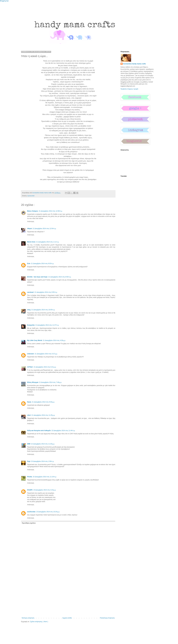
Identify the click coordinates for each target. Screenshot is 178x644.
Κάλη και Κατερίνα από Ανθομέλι (39, 431)
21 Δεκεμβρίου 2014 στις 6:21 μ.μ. (45, 367)
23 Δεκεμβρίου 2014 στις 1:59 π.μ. (43, 461)
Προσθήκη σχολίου (29, 523)
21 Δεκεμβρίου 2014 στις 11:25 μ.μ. (43, 415)
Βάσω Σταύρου (33, 211)
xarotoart (30, 292)
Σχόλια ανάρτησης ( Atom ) (39, 622)
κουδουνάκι (31, 512)
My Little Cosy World (35, 340)
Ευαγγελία (31, 325)
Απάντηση (31, 222)
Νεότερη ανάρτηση (28, 618)
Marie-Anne (31, 242)
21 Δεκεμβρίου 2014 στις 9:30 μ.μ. (43, 402)
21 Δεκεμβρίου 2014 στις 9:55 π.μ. (46, 292)
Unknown (31, 354)
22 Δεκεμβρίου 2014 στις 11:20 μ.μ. (43, 444)
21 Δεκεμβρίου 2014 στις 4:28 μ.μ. (54, 340)
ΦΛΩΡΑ (30, 490)
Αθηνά (29, 229)
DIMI (29, 444)
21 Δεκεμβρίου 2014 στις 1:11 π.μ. (48, 242)
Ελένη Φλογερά (33, 382)
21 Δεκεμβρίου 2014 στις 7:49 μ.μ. (50, 382)
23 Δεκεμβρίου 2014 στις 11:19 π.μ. (45, 477)
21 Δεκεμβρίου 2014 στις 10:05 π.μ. (43, 310)
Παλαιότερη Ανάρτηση (107, 618)
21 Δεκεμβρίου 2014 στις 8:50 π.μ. (60, 277)
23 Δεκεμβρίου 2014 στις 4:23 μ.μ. (45, 490)
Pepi (29, 461)
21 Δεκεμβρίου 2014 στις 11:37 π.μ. (47, 325)
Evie (29, 264)
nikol (29, 415)
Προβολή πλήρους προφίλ (129, 89)
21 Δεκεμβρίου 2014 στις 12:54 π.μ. (44, 229)
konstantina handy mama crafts (134, 64)
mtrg (29, 310)
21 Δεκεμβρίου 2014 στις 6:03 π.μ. (43, 264)
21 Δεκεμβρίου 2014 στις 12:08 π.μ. (51, 211)
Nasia (29, 402)
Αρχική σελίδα (67, 618)
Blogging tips (4, 1)
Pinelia (30, 477)
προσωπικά (31, 196)
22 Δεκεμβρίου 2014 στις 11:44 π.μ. (63, 431)
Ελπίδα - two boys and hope (37, 277)
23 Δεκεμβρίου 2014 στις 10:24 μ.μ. (48, 512)
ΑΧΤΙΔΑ (30, 367)
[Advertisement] (68, 598)
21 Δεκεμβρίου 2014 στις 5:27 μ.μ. (46, 354)
